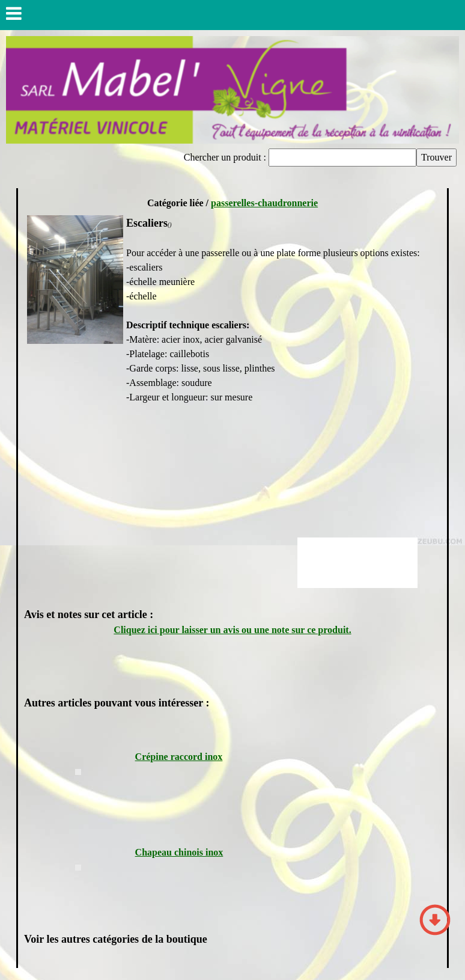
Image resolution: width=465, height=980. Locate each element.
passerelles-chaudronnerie (264, 203)
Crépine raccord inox (179, 757)
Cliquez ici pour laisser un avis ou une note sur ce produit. (232, 630)
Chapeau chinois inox (179, 852)
